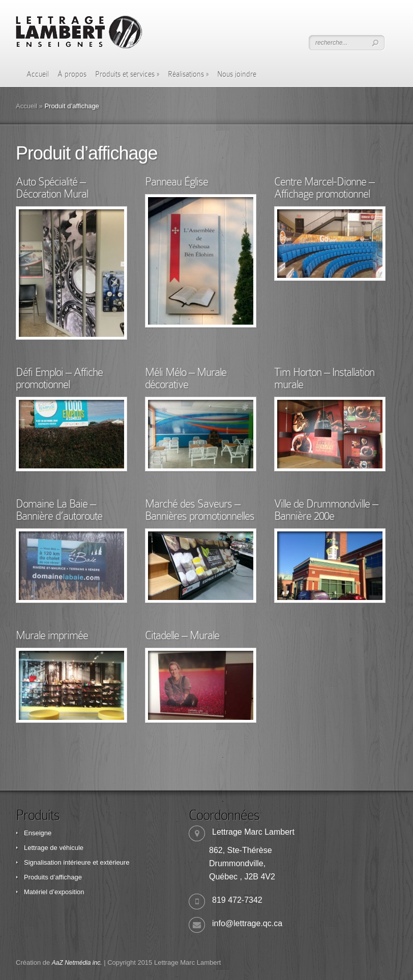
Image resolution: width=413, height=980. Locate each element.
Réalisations (188, 74)
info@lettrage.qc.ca (247, 923)
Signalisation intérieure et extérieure (77, 862)
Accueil (38, 74)
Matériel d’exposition (54, 892)
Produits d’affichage (53, 877)
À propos (72, 74)
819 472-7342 (237, 900)
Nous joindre (237, 74)
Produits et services (127, 74)
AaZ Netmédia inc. (77, 963)
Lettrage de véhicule (54, 848)
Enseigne (38, 833)
